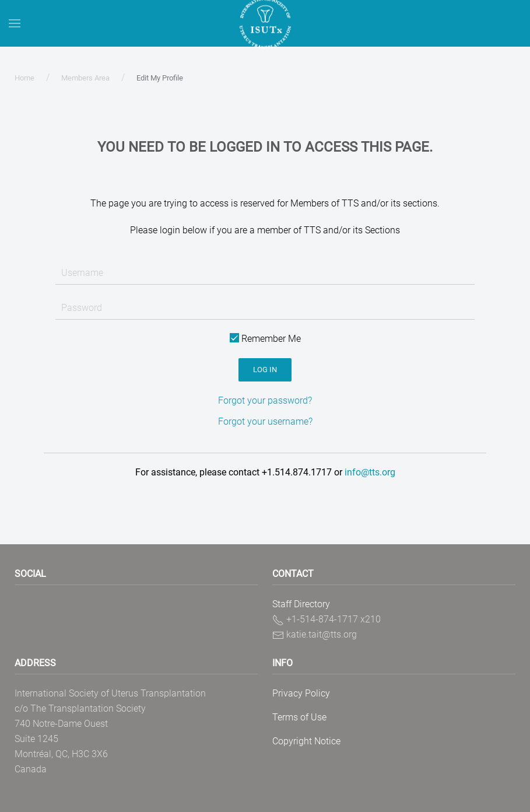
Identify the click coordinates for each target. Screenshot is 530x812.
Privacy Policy (301, 693)
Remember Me (265, 339)
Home (24, 78)
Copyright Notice (306, 741)
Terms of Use (299, 717)
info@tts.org (370, 472)
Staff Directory (301, 604)
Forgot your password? (265, 400)
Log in (265, 370)
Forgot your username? (265, 421)
